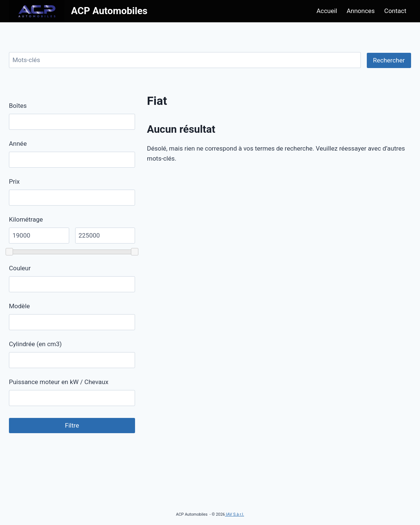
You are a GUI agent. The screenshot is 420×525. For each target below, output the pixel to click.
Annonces (361, 11)
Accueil (327, 11)
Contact (395, 11)
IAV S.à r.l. (235, 514)
